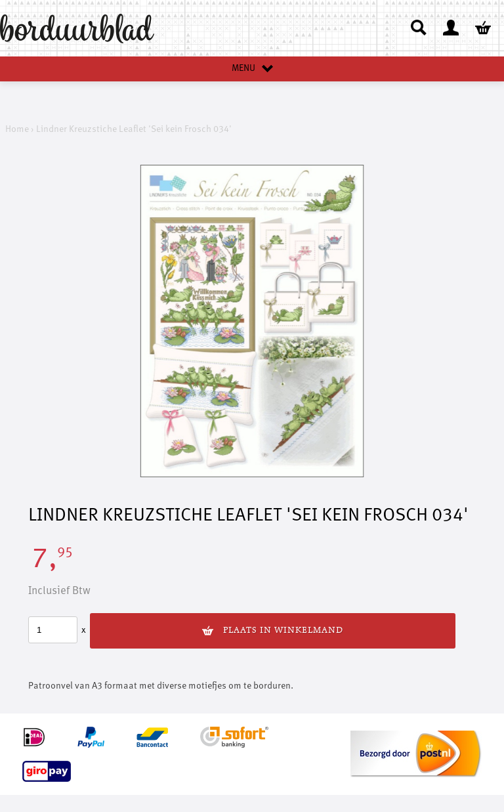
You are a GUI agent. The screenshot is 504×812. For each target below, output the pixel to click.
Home (17, 129)
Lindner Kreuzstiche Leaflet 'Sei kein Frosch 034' (134, 129)
